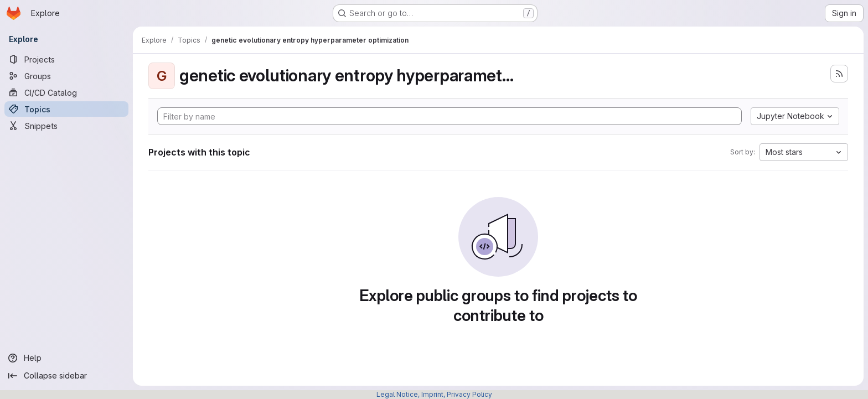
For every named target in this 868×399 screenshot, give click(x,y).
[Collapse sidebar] (66, 376)
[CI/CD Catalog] (66, 92)
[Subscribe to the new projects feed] (839, 74)
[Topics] (66, 109)
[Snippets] (66, 126)
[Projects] (66, 59)
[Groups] (66, 76)
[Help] (66, 358)
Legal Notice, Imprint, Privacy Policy (434, 394)
